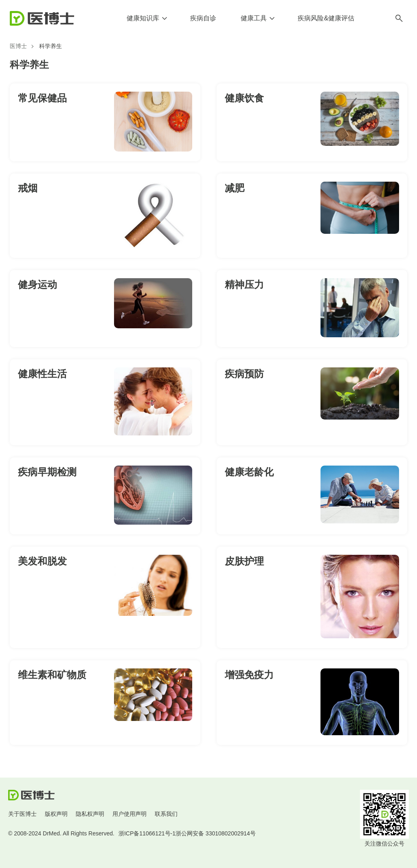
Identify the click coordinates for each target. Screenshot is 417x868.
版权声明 (56, 814)
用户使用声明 (129, 814)
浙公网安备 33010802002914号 (216, 833)
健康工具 (254, 18)
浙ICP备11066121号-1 (147, 833)
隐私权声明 (90, 814)
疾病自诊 (203, 18)
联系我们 (166, 814)
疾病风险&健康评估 (326, 18)
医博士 (18, 46)
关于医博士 (22, 814)
